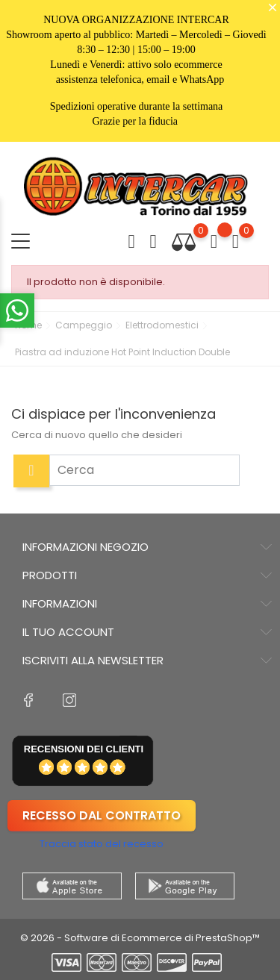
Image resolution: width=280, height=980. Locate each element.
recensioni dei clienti (84, 749)
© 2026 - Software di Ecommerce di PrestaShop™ (140, 938)
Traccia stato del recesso (102, 844)
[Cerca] (144, 470)
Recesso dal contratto (102, 815)
